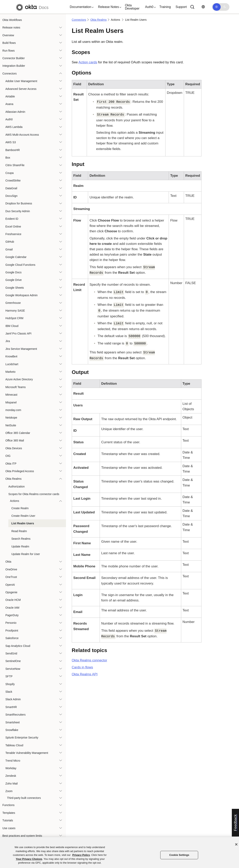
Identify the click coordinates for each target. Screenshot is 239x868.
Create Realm (20, 508)
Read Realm (19, 531)
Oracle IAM (12, 608)
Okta (8, 562)
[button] (81, 7)
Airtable (10, 96)
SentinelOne (13, 661)
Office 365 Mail (15, 440)
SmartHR (11, 707)
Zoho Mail (11, 784)
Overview (8, 35)
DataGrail (11, 188)
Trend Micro (13, 761)
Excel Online (13, 227)
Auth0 (9, 119)
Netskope (11, 418)
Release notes (11, 27)
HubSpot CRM (14, 318)
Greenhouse (13, 303)
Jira (8, 341)
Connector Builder (14, 58)
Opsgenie (11, 592)
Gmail (9, 249)
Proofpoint (12, 631)
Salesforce (12, 638)
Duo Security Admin (18, 211)
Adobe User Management (21, 81)
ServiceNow (13, 669)
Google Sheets (15, 288)
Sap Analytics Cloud (18, 646)
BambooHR (13, 150)
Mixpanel (11, 402)
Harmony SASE (15, 311)
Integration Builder (14, 66)
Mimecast (11, 395)
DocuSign (11, 196)
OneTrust (11, 577)
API (85, 674)
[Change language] (203, 7)
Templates (9, 813)
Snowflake (12, 730)
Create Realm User (23, 516)
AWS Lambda (14, 127)
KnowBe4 (11, 356)
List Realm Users (23, 523)
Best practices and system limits (22, 836)
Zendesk (11, 776)
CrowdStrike (13, 180)
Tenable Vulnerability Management (27, 753)
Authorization (17, 486)
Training (165, 7)
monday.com (13, 410)
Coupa (9, 173)
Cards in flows (82, 667)
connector (90, 660)
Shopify (10, 684)
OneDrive (11, 569)
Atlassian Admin (15, 112)
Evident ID (12, 219)
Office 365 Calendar (18, 433)
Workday (11, 768)
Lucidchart (12, 364)
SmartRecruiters (15, 715)
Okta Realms (13, 479)
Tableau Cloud (14, 745)
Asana (9, 104)
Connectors (10, 74)
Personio (11, 623)
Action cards (88, 62)
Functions (8, 805)
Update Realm (20, 546)
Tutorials (8, 820)
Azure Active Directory (19, 379)
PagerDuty (12, 615)
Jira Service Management (21, 349)
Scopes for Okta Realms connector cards (34, 494)
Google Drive (14, 280)
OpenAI (10, 585)
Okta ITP (11, 464)
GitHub (10, 242)
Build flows (9, 43)
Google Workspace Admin (22, 295)
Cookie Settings (179, 855)
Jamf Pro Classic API (18, 333)
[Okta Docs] (32, 7)
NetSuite (11, 425)
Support (181, 7)
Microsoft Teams (16, 387)
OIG (8, 456)
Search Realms (21, 539)
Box (8, 158)
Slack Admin (13, 699)
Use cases (9, 828)
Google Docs (13, 272)
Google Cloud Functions (20, 265)
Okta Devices (14, 448)
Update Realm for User (26, 554)
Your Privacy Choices (29, 859)
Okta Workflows (12, 20)
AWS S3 (11, 142)
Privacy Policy (81, 855)
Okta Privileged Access (20, 471)
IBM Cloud (12, 326)
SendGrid (11, 653)
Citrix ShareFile (15, 165)
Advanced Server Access (21, 89)
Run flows (8, 51)
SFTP (9, 676)
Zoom (9, 791)
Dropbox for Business (19, 203)
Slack (9, 692)
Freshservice (13, 234)
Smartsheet (13, 722)
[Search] (192, 7)
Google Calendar (16, 257)
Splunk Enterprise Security (22, 738)
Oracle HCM (13, 600)
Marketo (10, 372)
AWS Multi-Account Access (22, 135)
